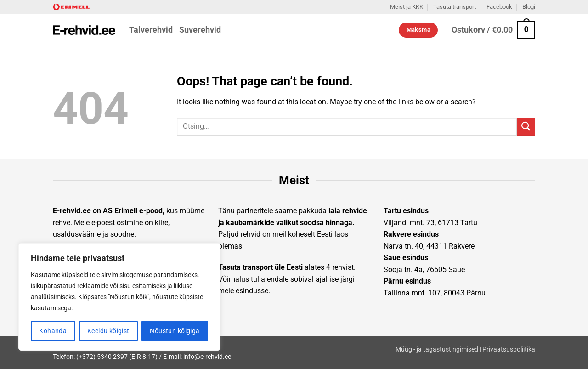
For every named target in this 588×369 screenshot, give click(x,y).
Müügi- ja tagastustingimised (437, 349)
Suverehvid (200, 30)
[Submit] (526, 127)
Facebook (499, 7)
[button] (493, 30)
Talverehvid (151, 30)
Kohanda (53, 331)
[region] (119, 297)
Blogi (529, 7)
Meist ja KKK (407, 7)
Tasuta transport (455, 7)
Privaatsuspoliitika (509, 349)
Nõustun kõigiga (175, 331)
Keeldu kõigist (108, 331)
